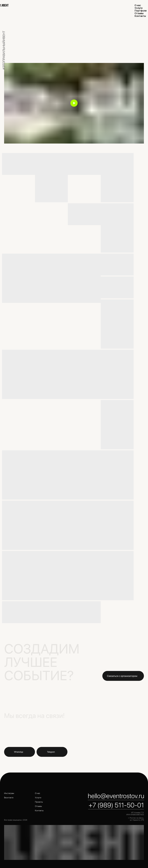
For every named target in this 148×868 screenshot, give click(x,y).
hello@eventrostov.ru (116, 796)
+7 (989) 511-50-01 (116, 805)
